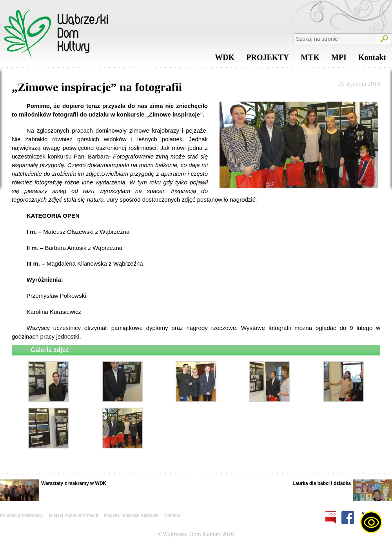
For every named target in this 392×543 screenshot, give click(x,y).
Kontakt (372, 59)
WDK (225, 59)
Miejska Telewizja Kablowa (131, 515)
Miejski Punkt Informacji (73, 515)
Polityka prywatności (21, 515)
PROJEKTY (268, 59)
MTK (310, 59)
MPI (339, 59)
